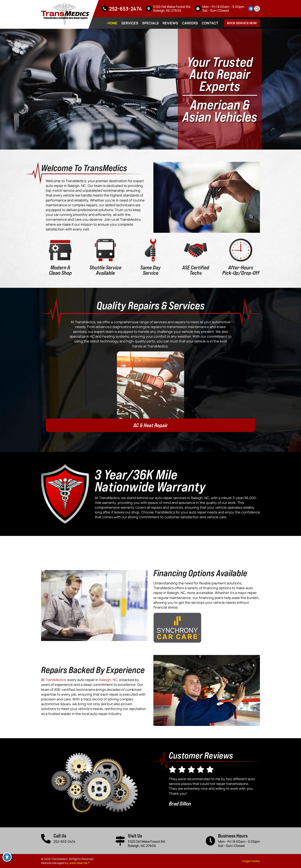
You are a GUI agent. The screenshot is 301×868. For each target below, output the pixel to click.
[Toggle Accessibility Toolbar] (7, 857)
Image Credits (251, 861)
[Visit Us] (120, 841)
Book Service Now (242, 23)
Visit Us (135, 836)
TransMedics (55, 680)
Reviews (170, 23)
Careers (190, 23)
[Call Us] (46, 839)
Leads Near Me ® (79, 863)
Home (112, 23)
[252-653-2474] (105, 9)
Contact (210, 23)
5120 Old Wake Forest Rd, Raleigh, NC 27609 (172, 9)
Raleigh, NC (108, 680)
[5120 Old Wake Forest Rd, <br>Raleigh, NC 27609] (149, 9)
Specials (150, 23)
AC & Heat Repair (151, 425)
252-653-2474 (125, 9)
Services (130, 23)
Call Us (60, 836)
